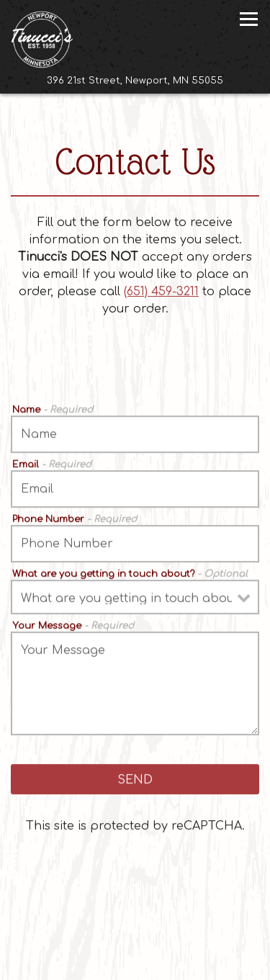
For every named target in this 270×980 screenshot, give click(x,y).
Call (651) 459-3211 (135, 903)
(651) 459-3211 (161, 292)
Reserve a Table (135, 934)
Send (135, 781)
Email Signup (180, 964)
